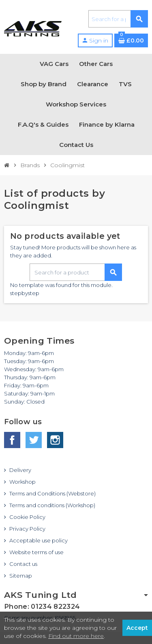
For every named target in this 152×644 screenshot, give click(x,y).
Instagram (55, 440)
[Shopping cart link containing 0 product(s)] (131, 40)
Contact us (23, 564)
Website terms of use (36, 552)
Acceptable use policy (39, 540)
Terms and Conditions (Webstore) (52, 493)
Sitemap (21, 576)
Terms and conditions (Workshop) (52, 505)
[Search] (118, 19)
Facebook (12, 440)
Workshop (22, 482)
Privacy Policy (27, 529)
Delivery (20, 470)
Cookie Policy (27, 517)
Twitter (34, 440)
